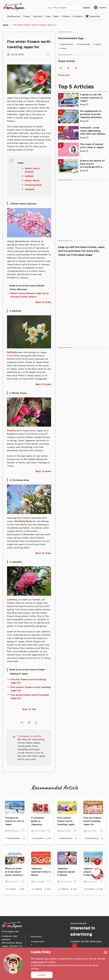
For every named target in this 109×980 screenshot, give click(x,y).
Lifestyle (78, 16)
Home (6, 25)
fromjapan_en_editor (30, 736)
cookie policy (38, 962)
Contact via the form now (86, 941)
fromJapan (14, 7)
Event (98, 44)
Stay (48, 16)
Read (83, 104)
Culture (66, 16)
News (56, 16)
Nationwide (84, 44)
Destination (14, 16)
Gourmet (38, 16)
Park (64, 48)
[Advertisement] (81, 210)
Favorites (95, 16)
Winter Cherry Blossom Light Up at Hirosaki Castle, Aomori (29, 295)
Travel (27, 16)
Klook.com (64, 75)
